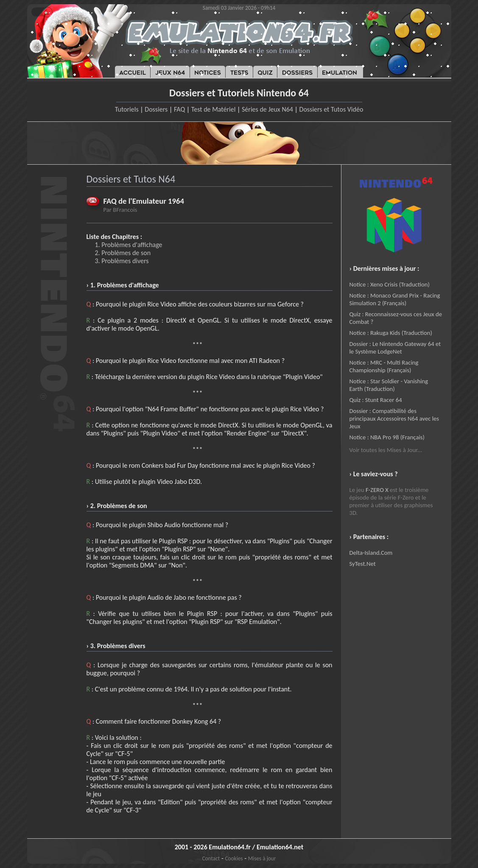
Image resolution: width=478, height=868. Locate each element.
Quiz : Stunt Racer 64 (376, 400)
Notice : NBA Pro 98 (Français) (387, 437)
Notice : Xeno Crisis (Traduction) (390, 284)
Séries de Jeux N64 (267, 109)
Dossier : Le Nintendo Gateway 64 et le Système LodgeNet (395, 348)
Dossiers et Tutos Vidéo (331, 109)
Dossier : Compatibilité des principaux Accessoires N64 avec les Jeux (394, 419)
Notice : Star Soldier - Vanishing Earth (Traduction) (389, 385)
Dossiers (156, 109)
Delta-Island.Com (371, 553)
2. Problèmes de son (123, 253)
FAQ (179, 109)
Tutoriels (127, 109)
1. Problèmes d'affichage (129, 245)
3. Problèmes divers (122, 261)
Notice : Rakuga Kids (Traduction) (391, 333)
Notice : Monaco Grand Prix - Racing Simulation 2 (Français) (395, 299)
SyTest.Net (363, 564)
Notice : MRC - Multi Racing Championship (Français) (384, 366)
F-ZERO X (377, 490)
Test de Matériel (214, 109)
